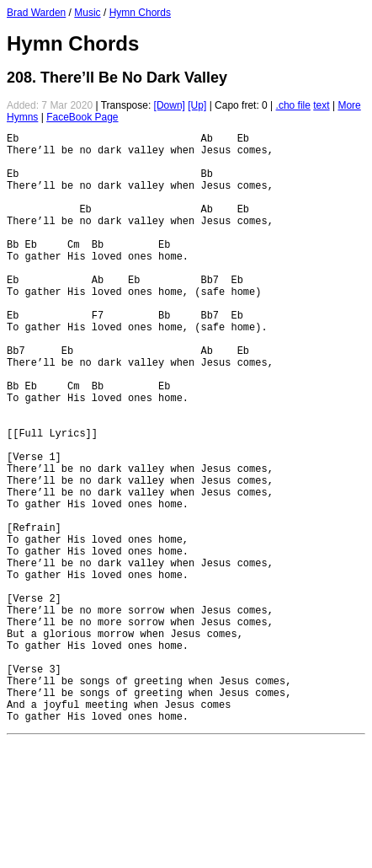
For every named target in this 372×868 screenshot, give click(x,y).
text (321, 105)
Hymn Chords (140, 13)
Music (87, 13)
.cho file (293, 105)
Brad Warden (36, 13)
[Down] (170, 105)
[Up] (197, 105)
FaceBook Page (82, 117)
